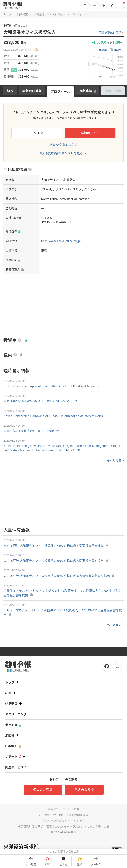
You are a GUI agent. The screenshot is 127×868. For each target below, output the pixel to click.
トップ (7, 14)
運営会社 (53, 809)
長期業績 (85, 91)
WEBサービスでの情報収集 (71, 815)
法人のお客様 (84, 790)
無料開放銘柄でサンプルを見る (61, 153)
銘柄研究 (23, 14)
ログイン (37, 133)
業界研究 (13, 725)
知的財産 (79, 821)
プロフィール (60, 92)
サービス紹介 (71, 809)
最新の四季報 (32, 91)
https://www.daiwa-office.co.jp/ (61, 241)
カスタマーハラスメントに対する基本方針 (82, 827)
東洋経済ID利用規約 (63, 832)
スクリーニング (16, 714)
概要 (10, 91)
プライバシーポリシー (56, 821)
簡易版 (103, 50)
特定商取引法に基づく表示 (35, 827)
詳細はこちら (90, 133)
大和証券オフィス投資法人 (49, 14)
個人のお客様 (43, 790)
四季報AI (13, 746)
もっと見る (114, 460)
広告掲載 (44, 815)
